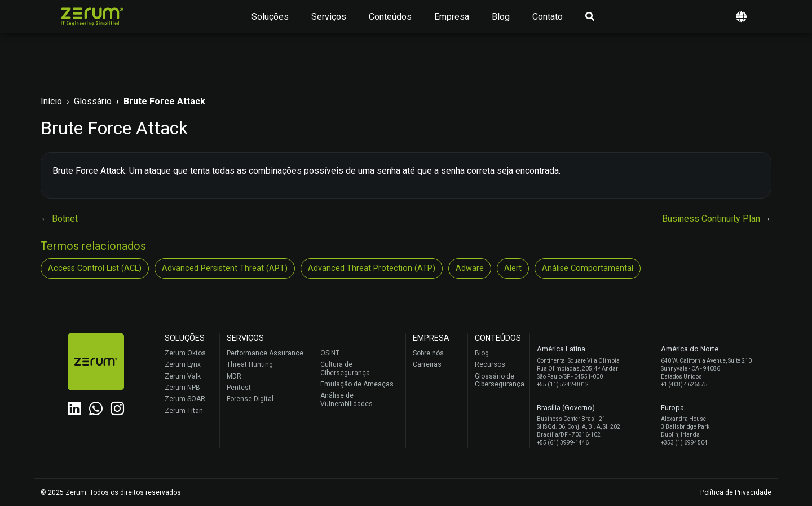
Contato (548, 17)
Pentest (239, 388)
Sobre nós (428, 353)
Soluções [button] (270, 17)
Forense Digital (250, 399)
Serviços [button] (329, 17)
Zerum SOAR (185, 399)
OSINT (330, 353)
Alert (513, 268)
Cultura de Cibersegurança (345, 368)
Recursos (490, 364)
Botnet (65, 219)
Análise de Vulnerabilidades (347, 399)
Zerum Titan (184, 411)
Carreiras (427, 364)
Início (51, 101)
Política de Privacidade (736, 492)
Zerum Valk (183, 376)
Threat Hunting (250, 364)
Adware (470, 268)
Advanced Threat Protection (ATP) (372, 268)
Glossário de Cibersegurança (499, 380)
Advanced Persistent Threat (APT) (225, 268)
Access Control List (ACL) (95, 268)
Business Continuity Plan (712, 219)
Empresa (452, 17)
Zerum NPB (182, 388)
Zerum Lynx (183, 364)
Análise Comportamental (588, 268)
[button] (741, 17)
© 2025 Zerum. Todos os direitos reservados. (112, 492)
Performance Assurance (265, 353)
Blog (501, 17)
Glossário (93, 101)
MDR (234, 376)
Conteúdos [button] (390, 17)
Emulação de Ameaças (357, 384)
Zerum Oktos (185, 353)
